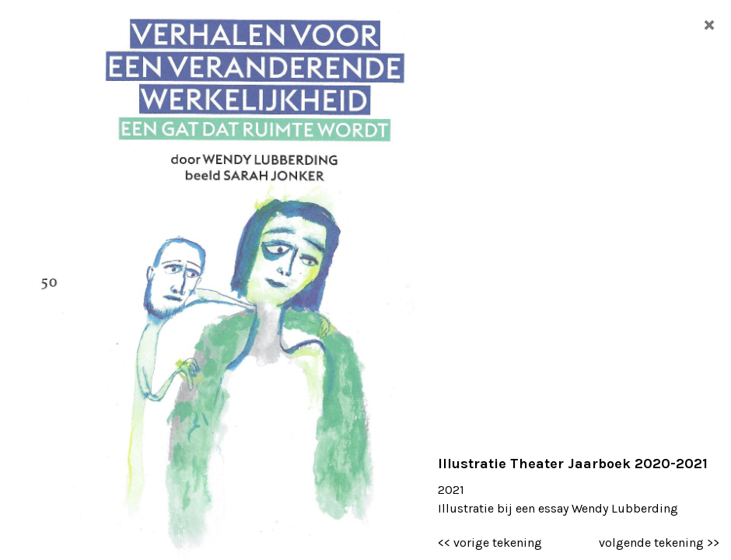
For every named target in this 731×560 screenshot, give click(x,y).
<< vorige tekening (490, 542)
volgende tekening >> (659, 542)
